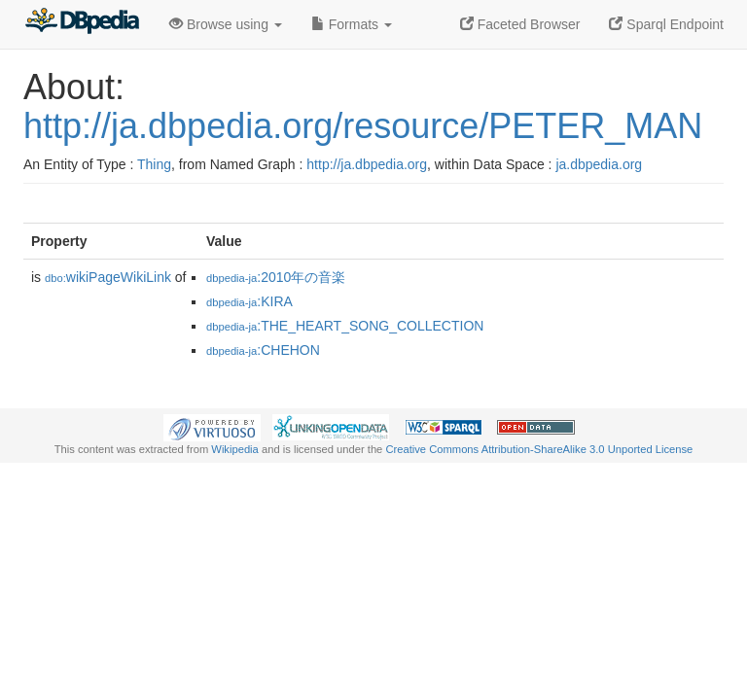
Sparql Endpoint (666, 24)
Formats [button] (352, 24)
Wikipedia (235, 449)
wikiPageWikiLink (108, 277)
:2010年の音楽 (276, 277)
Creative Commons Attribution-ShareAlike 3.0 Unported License (539, 449)
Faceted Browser (520, 24)
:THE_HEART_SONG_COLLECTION (345, 326)
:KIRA (249, 301)
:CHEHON (263, 350)
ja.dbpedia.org (599, 164)
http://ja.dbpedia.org (367, 164)
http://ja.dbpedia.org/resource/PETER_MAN (363, 126)
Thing (154, 164)
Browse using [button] (226, 24)
